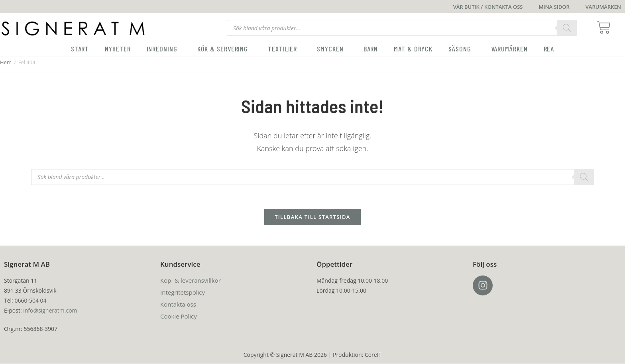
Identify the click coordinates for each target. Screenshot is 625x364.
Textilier (284, 49)
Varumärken (509, 49)
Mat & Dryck (413, 49)
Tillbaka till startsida (312, 217)
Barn (371, 49)
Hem (6, 62)
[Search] (567, 28)
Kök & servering (225, 49)
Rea (549, 49)
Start (80, 49)
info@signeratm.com (50, 311)
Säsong (462, 49)
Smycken (332, 49)
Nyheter (118, 49)
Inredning (164, 49)
